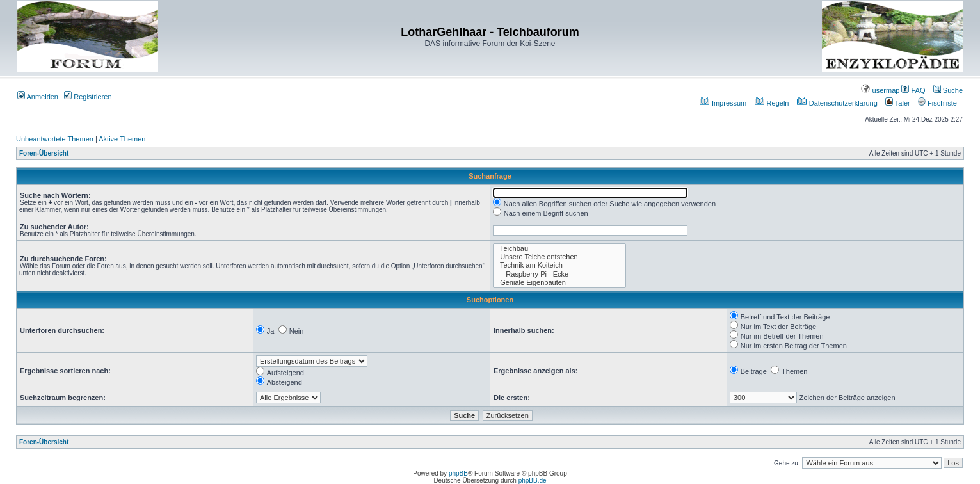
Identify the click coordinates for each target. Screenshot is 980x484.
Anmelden (38, 97)
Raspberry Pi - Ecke (559, 274)
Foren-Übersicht (44, 153)
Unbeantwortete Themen (55, 139)
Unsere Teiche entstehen (559, 257)
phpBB (458, 473)
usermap (880, 90)
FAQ (913, 90)
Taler (898, 103)
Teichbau (559, 249)
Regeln (772, 103)
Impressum (723, 103)
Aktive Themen (122, 139)
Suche (948, 90)
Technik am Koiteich (559, 265)
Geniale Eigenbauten (559, 283)
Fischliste (937, 103)
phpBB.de (533, 480)
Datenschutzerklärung (837, 103)
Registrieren (88, 97)
